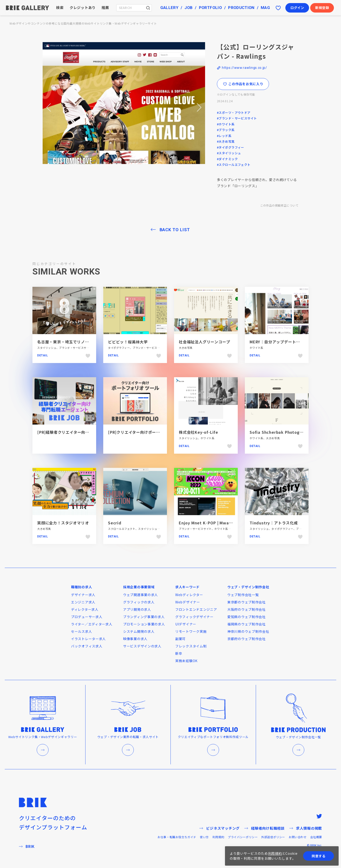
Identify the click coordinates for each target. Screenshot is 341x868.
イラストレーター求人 (88, 639)
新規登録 (322, 8)
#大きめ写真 (226, 141)
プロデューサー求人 (87, 617)
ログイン (297, 8)
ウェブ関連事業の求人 (141, 595)
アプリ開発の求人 (137, 609)
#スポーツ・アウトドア (234, 113)
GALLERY (169, 8)
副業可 (180, 639)
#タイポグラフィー (231, 147)
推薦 (105, 7)
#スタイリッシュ (229, 153)
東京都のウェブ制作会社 (247, 602)
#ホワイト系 (226, 124)
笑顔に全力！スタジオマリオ (63, 523)
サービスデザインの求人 (142, 646)
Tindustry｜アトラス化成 (274, 523)
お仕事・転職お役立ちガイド (177, 837)
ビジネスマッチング (220, 828)
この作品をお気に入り (243, 84)
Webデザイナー (188, 602)
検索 (60, 7)
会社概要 (316, 837)
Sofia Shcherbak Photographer (281, 432)
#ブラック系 (226, 130)
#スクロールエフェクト (234, 165)
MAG (265, 8)
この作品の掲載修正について (279, 205)
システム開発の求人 (139, 631)
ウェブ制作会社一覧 (243, 595)
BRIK (27, 846)
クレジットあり (83, 7)
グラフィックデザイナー (194, 617)
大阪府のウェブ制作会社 (247, 609)
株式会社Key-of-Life (198, 432)
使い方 (204, 837)
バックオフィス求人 (87, 646)
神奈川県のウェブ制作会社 (248, 631)
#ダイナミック (227, 159)
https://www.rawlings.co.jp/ (245, 68)
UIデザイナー (186, 624)
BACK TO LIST (175, 230)
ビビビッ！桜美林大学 (128, 342)
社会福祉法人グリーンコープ (204, 342)
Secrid (115, 523)
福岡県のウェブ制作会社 (247, 624)
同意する (319, 856)
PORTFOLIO (210, 8)
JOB (188, 8)
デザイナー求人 (83, 595)
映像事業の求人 (135, 639)
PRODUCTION (241, 8)
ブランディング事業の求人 (144, 617)
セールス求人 (81, 631)
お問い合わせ (298, 837)
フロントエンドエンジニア (196, 609)
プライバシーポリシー (243, 837)
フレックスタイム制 (191, 646)
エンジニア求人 (83, 602)
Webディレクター (189, 595)
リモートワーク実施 (191, 631)
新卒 (179, 653)
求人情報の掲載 (306, 828)
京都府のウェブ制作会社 (247, 639)
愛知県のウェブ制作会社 (247, 617)
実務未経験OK (186, 661)
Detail (43, 355)
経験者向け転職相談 (265, 828)
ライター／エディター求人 (92, 624)
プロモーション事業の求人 (144, 624)
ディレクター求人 (85, 609)
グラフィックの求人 (139, 602)
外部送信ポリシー (273, 837)
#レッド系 (224, 136)
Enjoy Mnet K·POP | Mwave (206, 523)
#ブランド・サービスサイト (237, 118)
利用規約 (218, 837)
